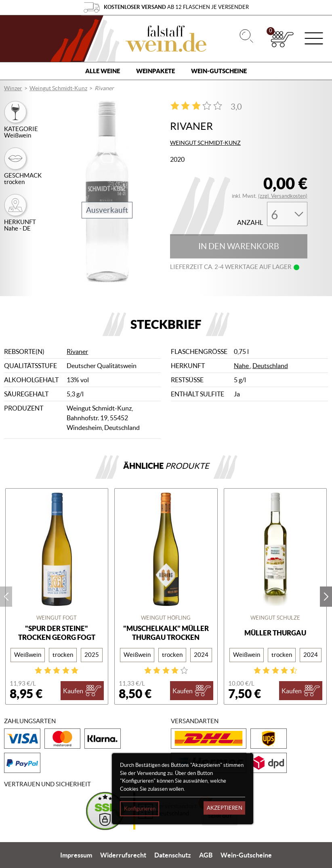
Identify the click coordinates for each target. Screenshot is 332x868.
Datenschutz (173, 855)
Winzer (13, 88)
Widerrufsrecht (123, 855)
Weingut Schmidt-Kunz (58, 88)
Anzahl (250, 223)
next (326, 597)
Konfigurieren (140, 809)
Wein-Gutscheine (219, 71)
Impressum (76, 855)
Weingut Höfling (166, 618)
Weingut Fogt (57, 618)
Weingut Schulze (275, 618)
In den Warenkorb (239, 246)
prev (6, 597)
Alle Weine (103, 71)
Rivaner (77, 351)
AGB (206, 855)
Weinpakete (155, 71)
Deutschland (270, 366)
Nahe (242, 366)
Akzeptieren (225, 808)
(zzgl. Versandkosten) (283, 196)
